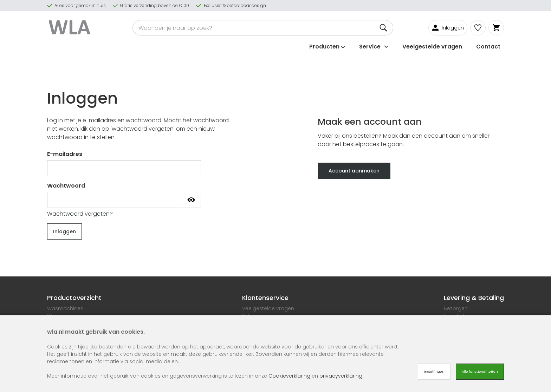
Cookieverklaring (289, 376)
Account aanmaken (354, 171)
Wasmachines (65, 308)
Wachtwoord (66, 186)
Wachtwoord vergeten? (80, 214)
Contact (488, 47)
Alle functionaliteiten (480, 372)
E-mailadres (65, 154)
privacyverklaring (341, 376)
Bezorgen (456, 308)
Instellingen (434, 372)
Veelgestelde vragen (432, 47)
